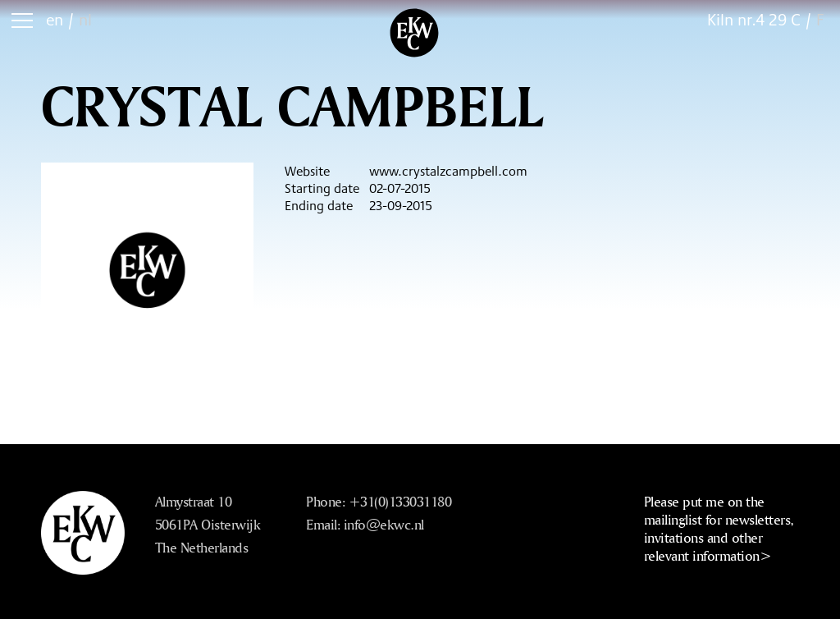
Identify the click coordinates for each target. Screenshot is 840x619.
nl (85, 19)
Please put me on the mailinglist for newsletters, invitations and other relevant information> (719, 528)
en (55, 19)
